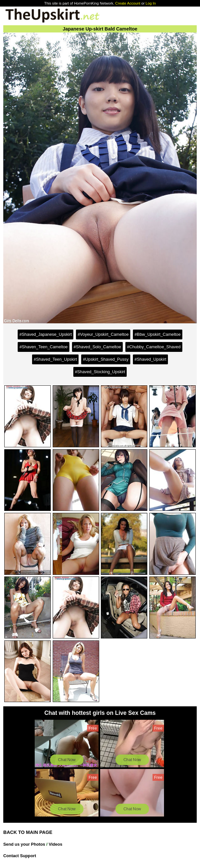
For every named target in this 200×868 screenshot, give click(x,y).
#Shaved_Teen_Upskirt (55, 359)
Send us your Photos (24, 844)
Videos (56, 844)
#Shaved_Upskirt (150, 359)
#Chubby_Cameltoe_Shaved (154, 347)
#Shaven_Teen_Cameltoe (43, 347)
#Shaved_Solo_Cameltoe (97, 347)
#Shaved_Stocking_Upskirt (100, 372)
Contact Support (20, 856)
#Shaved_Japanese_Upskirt (45, 334)
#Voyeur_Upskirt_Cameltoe (103, 334)
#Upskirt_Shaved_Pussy (106, 359)
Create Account (128, 3)
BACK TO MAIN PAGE (28, 832)
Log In (151, 3)
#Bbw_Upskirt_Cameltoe (158, 334)
